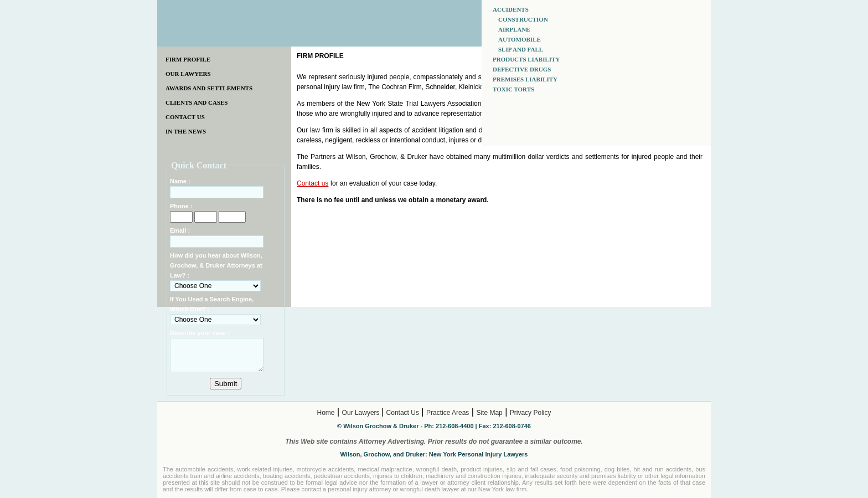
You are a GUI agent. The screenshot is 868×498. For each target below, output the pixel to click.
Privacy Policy (531, 413)
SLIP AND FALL (521, 49)
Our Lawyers (362, 413)
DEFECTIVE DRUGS (522, 69)
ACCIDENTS (511, 9)
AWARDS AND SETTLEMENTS (209, 88)
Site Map (489, 413)
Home (326, 413)
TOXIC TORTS (513, 89)
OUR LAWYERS (188, 74)
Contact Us (403, 413)
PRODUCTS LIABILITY (526, 59)
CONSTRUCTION (523, 19)
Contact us (312, 183)
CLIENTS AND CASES (197, 102)
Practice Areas (448, 413)
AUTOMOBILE (520, 39)
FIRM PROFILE (188, 59)
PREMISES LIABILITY (525, 79)
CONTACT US (185, 117)
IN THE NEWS (186, 131)
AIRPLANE (514, 29)
